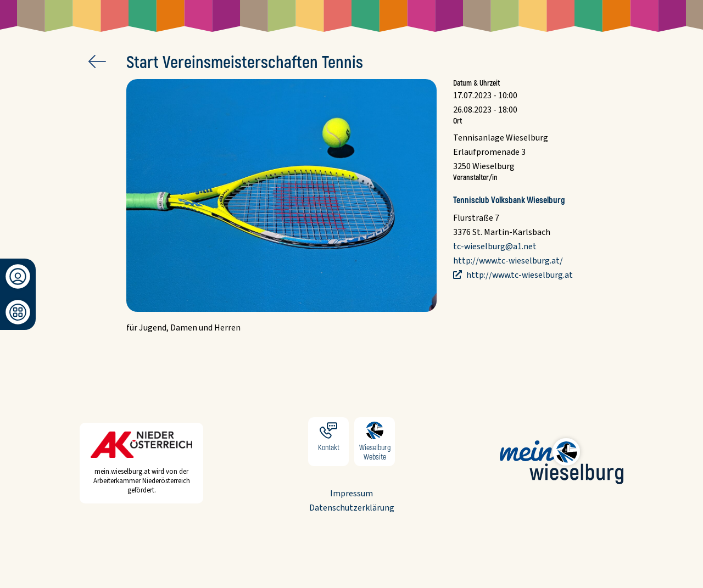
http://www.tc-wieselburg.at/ (508, 261)
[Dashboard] (18, 312)
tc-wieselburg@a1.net (495, 247)
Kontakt (328, 442)
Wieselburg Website (375, 442)
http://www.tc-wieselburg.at (519, 275)
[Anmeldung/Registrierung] (18, 276)
